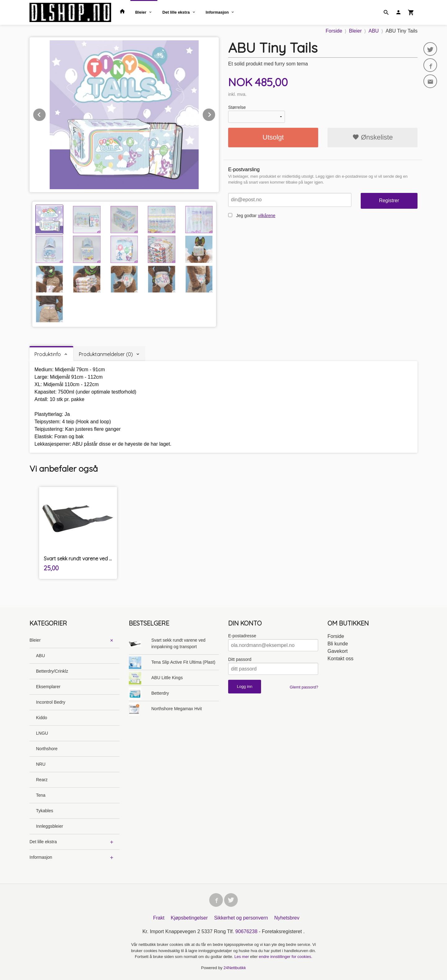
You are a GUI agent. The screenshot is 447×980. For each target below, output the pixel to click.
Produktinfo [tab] (48, 354)
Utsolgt (273, 137)
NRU (41, 764)
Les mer (242, 957)
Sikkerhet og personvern (241, 918)
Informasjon (217, 12)
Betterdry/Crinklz (52, 671)
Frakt (159, 918)
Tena (41, 795)
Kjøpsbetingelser (189, 918)
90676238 (246, 931)
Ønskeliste (373, 137)
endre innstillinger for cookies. (286, 957)
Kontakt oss (341, 659)
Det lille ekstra (176, 12)
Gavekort (338, 651)
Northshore (47, 749)
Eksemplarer (48, 687)
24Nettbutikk (235, 968)
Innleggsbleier (50, 826)
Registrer (389, 200)
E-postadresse (242, 636)
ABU (41, 656)
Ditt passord (240, 659)
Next (215, 114)
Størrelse (237, 107)
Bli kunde (338, 644)
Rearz (42, 780)
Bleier (141, 12)
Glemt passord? (304, 687)
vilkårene (267, 216)
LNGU (42, 733)
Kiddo (42, 718)
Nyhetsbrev (287, 918)
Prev (46, 114)
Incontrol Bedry (51, 702)
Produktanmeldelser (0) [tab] (106, 354)
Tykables (45, 811)
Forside (334, 31)
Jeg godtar (246, 216)
